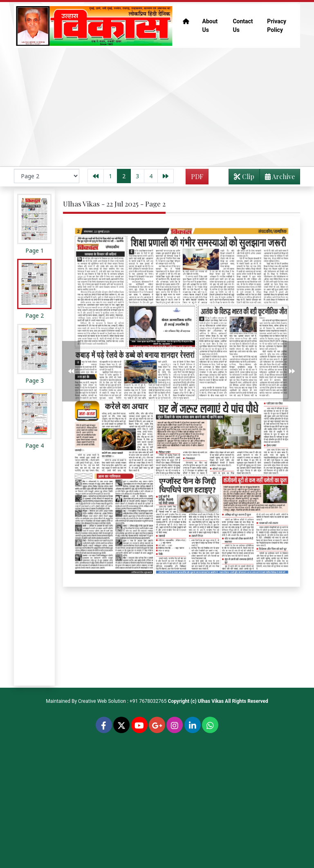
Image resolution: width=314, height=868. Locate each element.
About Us (210, 26)
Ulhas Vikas (211, 701)
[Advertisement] (157, 107)
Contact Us (243, 26)
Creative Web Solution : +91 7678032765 (122, 701)
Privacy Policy (277, 26)
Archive (277, 178)
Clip (244, 176)
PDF (197, 176)
